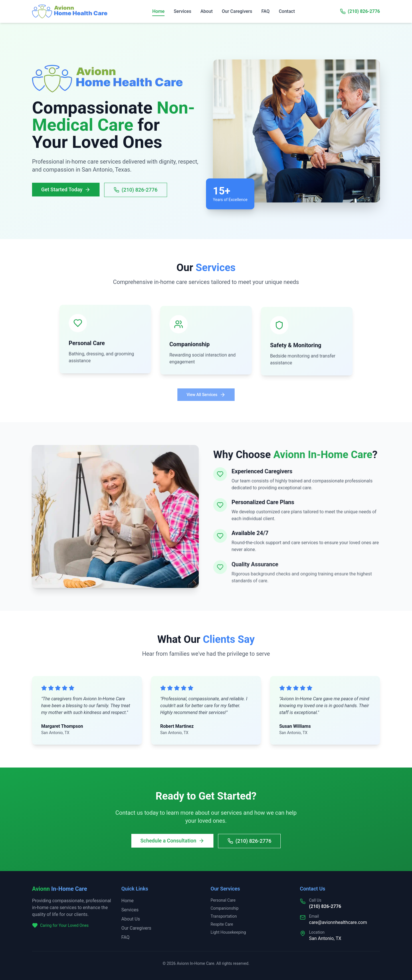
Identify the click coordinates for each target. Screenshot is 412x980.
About (206, 11)
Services (182, 11)
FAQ (265, 11)
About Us (131, 919)
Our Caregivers (237, 11)
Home (158, 12)
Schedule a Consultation (172, 842)
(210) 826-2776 (364, 11)
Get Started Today (65, 189)
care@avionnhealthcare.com (338, 922)
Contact (287, 11)
